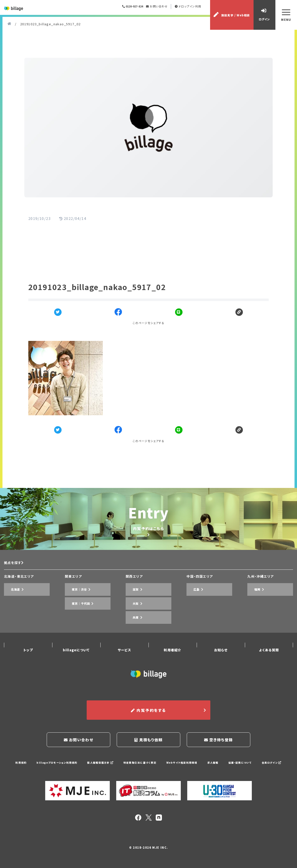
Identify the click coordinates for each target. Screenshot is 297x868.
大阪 (131, 630)
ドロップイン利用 (192, 14)
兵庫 (131, 638)
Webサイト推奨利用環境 (185, 766)
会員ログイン (281, 766)
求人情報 (218, 766)
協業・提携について (247, 766)
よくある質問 (269, 662)
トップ (28, 662)
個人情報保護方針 (97, 766)
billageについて (76, 662)
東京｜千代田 (77, 630)
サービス (125, 662)
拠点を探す (16, 599)
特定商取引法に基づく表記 (139, 766)
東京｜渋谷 (76, 623)
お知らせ (221, 662)
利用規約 (12, 766)
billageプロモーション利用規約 (50, 766)
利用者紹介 (173, 662)
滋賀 (131, 623)
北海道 (11, 623)
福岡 (253, 623)
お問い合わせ (160, 14)
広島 (192, 623)
